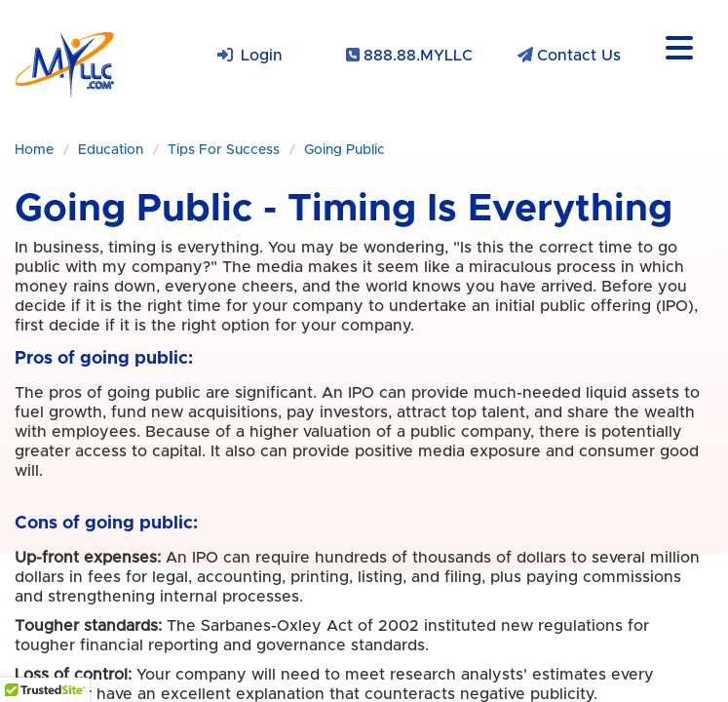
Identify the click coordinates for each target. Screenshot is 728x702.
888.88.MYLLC (418, 56)
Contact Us (579, 56)
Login (262, 56)
